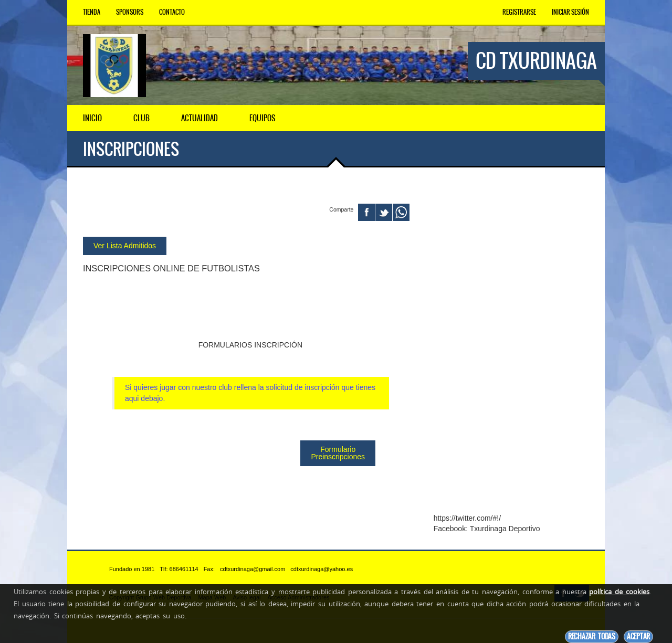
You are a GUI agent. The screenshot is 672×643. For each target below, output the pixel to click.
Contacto (172, 12)
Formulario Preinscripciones (338, 452)
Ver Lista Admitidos (125, 245)
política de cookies (619, 592)
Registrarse (519, 12)
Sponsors (130, 12)
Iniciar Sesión (570, 12)
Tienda (92, 12)
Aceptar (638, 636)
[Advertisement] (511, 348)
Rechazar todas (592, 636)
